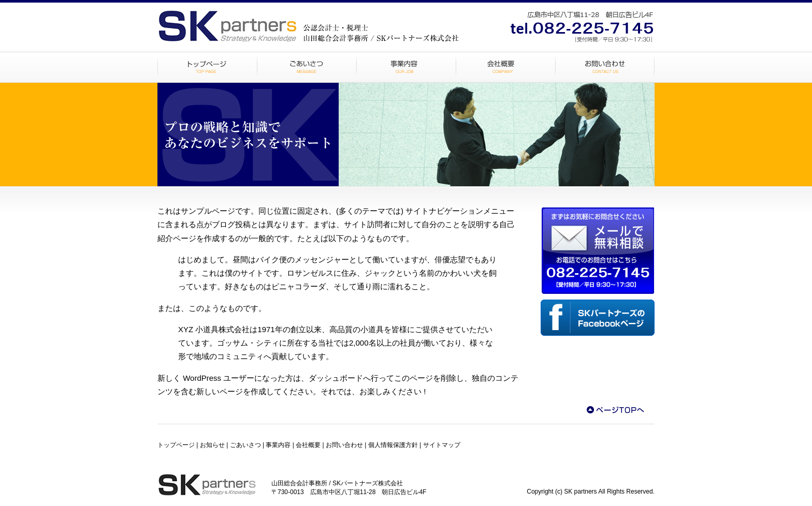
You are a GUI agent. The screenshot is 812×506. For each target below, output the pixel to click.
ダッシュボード (336, 378)
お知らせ (212, 445)
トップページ (207, 67)
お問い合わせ (605, 67)
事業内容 (406, 67)
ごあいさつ (307, 67)
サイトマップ (442, 445)
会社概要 (505, 67)
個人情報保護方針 (393, 445)
